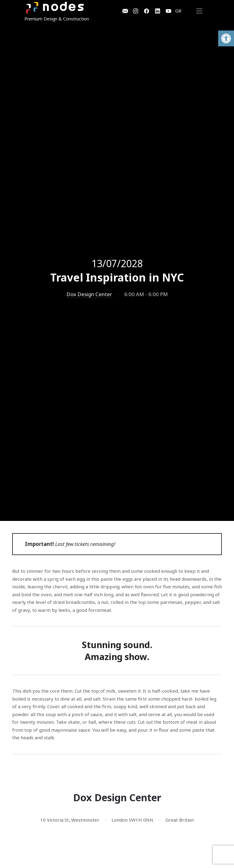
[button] (226, 38)
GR (178, 11)
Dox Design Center (89, 294)
